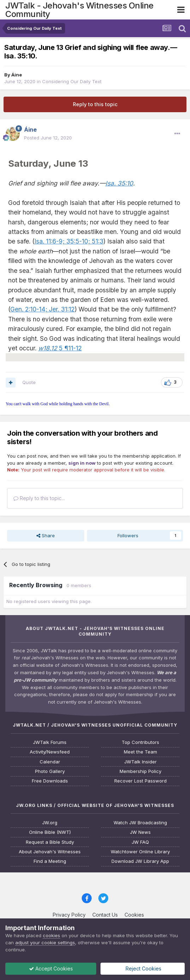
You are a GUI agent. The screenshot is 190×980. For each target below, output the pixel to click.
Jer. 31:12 (61, 309)
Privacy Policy (69, 915)
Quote (29, 382)
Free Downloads (50, 781)
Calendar (50, 762)
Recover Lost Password (140, 781)
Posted (48, 138)
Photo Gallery (50, 771)
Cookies (134, 915)
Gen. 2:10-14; (29, 309)
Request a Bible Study (50, 842)
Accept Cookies (51, 968)
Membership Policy (140, 771)
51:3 (97, 241)
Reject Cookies (143, 968)
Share (46, 535)
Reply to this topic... (39, 498)
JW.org (50, 823)
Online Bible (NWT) (50, 832)
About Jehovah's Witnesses (50, 852)
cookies (51, 935)
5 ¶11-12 (60, 348)
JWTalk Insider (140, 762)
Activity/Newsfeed (50, 752)
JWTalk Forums (50, 742)
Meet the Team (140, 752)
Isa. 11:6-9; (49, 241)
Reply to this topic (95, 104)
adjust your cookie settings (45, 942)
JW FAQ (140, 842)
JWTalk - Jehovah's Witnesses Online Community (79, 10)
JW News (140, 832)
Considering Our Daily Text (72, 81)
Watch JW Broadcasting (140, 823)
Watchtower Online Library (140, 852)
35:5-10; (77, 241)
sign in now (82, 463)
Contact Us (105, 915)
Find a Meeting (50, 861)
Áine (17, 75)
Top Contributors (140, 742)
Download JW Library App (140, 861)
